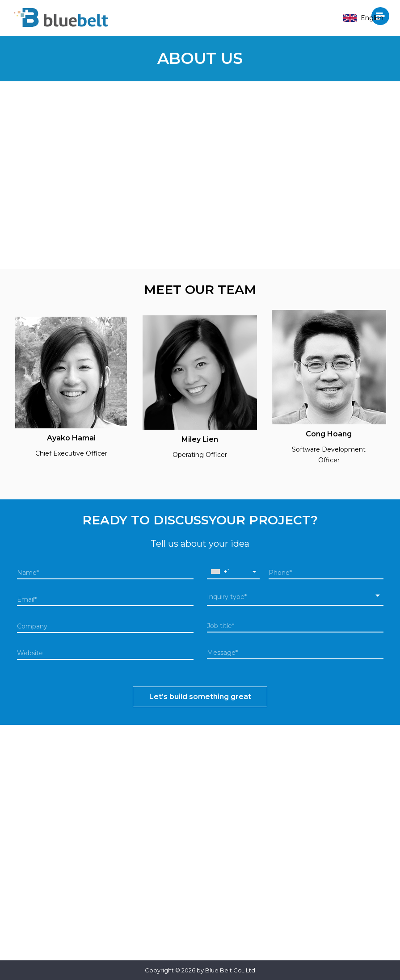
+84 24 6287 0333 (295, 893)
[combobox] (234, 572)
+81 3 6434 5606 (105, 878)
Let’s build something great (200, 697)
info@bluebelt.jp (105, 896)
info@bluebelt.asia (295, 910)
